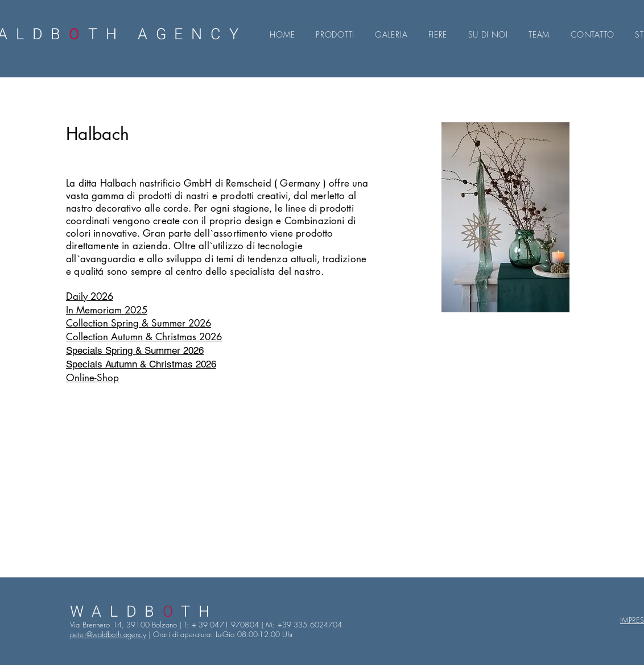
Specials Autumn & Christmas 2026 (141, 364)
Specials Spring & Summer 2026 (135, 350)
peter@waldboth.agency (108, 634)
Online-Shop (92, 378)
